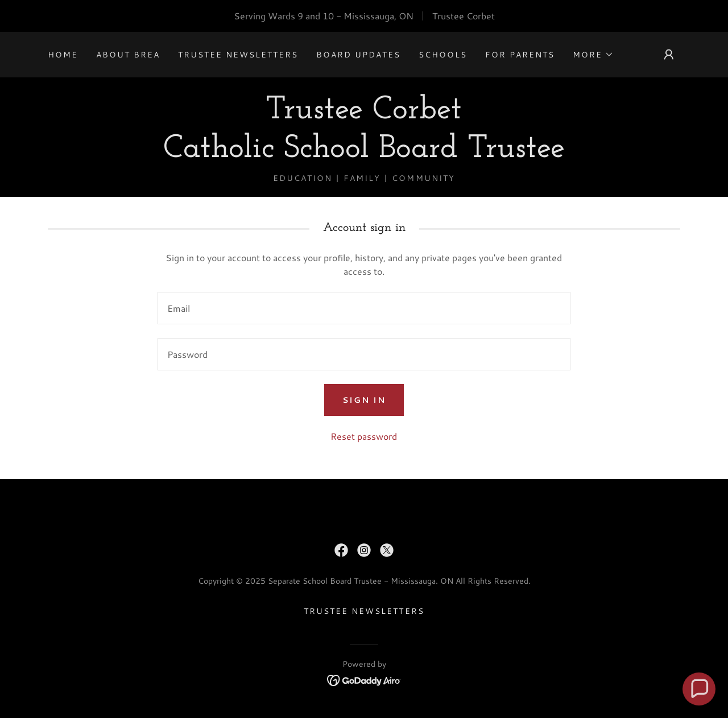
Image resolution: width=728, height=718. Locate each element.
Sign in (364, 400)
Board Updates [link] (358, 55)
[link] (364, 153)
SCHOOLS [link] (443, 55)
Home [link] (63, 55)
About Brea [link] (128, 55)
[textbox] (364, 308)
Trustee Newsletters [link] (238, 55)
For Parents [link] (520, 55)
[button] (593, 55)
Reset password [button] (364, 436)
